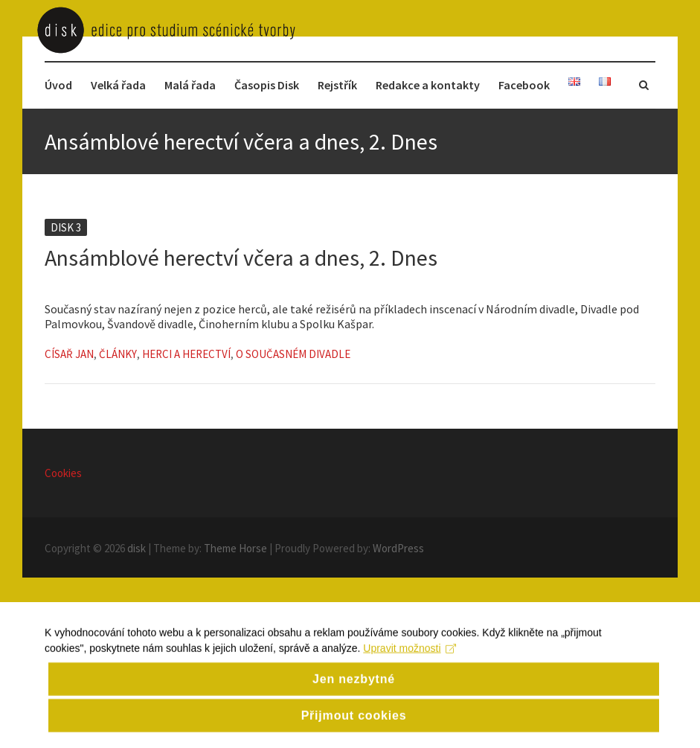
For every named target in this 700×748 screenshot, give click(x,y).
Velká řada (118, 85)
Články (118, 354)
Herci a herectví (186, 354)
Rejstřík (337, 85)
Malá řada (190, 85)
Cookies (63, 473)
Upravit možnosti (410, 666)
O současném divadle (293, 354)
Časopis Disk (267, 85)
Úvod (58, 85)
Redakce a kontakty (428, 85)
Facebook (524, 85)
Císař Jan (69, 354)
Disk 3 (66, 227)
